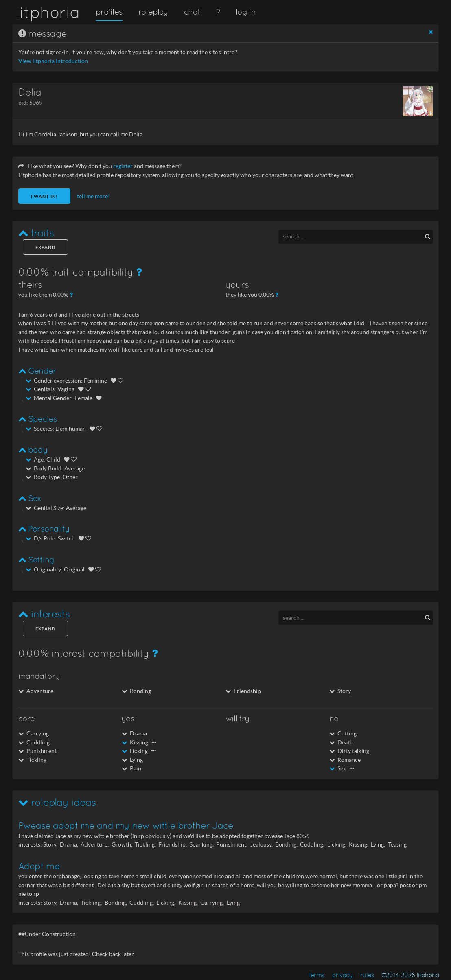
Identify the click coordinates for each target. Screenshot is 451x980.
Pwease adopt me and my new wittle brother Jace (126, 825)
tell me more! (93, 196)
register (123, 166)
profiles (109, 12)
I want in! (44, 197)
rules (367, 975)
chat (192, 12)
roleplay (153, 12)
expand (45, 247)
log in (245, 12)
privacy (343, 975)
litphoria (48, 12)
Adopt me (39, 866)
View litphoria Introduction (53, 61)
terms (317, 975)
